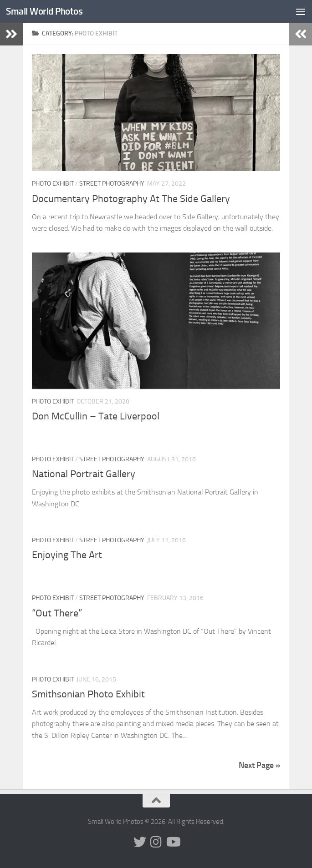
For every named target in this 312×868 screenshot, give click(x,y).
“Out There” (58, 613)
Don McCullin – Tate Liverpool (96, 416)
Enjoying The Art (67, 555)
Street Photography (112, 184)
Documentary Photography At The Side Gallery (131, 199)
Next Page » (259, 765)
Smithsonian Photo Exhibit (88, 694)
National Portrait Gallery (84, 474)
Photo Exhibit (53, 184)
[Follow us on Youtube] (173, 842)
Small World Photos (44, 11)
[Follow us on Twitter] (140, 842)
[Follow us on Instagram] (156, 842)
